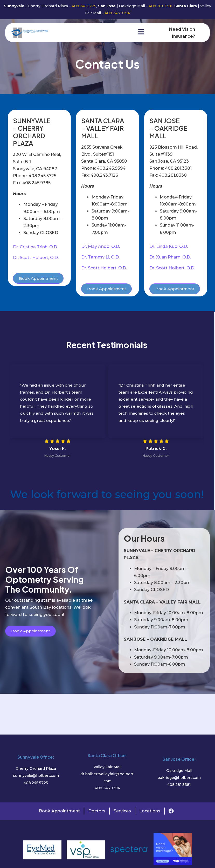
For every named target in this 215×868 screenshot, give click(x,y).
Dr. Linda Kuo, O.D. (169, 247)
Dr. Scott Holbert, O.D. (36, 258)
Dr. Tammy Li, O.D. (100, 258)
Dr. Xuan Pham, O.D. (170, 258)
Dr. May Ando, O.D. (100, 247)
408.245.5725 (84, 6)
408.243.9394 (117, 13)
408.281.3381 (161, 6)
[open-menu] (136, 33)
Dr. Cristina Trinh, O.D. (35, 248)
